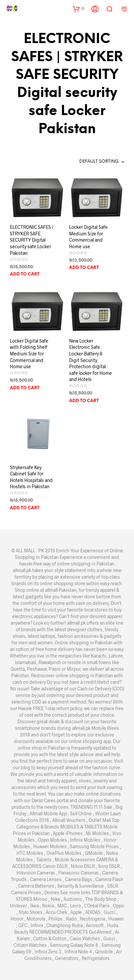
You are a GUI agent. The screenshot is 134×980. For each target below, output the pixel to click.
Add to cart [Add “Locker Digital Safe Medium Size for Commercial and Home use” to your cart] (84, 268)
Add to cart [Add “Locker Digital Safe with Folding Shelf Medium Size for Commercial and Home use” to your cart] (25, 388)
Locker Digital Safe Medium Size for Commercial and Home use (88, 237)
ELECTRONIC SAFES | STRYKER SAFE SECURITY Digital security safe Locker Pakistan (31, 240)
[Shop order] (88, 162)
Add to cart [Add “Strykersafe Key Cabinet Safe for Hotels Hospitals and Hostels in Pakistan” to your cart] (25, 508)
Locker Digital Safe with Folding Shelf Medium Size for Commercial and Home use (29, 354)
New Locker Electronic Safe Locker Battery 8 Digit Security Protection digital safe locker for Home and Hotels (91, 360)
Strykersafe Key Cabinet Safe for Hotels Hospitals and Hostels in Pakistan (31, 477)
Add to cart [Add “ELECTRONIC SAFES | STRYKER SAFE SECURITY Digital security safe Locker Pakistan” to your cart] (25, 274)
